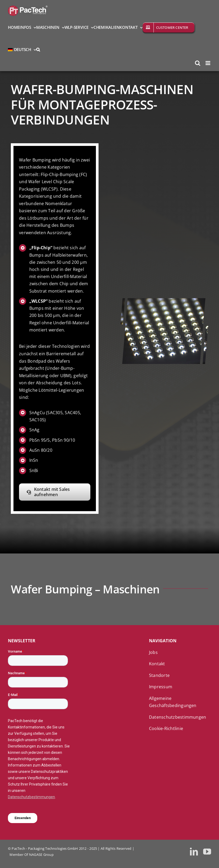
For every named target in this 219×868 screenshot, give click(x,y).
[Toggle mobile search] (198, 63)
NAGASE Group (41, 855)
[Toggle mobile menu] (208, 63)
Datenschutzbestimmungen (178, 717)
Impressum (161, 687)
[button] (38, 49)
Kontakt (157, 664)
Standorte (159, 675)
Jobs (153, 652)
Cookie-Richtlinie (166, 728)
